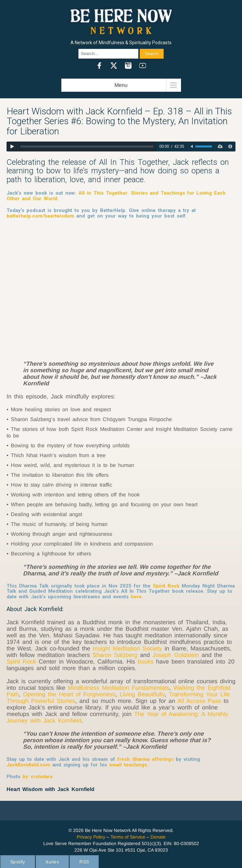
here (136, 597)
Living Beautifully (142, 694)
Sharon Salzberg (115, 655)
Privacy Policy (91, 837)
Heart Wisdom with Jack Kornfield (50, 789)
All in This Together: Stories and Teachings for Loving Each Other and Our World (116, 196)
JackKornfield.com (28, 765)
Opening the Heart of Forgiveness (69, 694)
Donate (158, 837)
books (146, 662)
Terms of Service (128, 837)
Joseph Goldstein (176, 655)
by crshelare (37, 777)
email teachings (128, 765)
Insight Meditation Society (129, 648)
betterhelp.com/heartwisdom (40, 216)
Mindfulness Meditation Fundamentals (119, 688)
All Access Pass (199, 701)
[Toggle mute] (192, 146)
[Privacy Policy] (230, 146)
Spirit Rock (166, 586)
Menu (121, 85)
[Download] (220, 146)
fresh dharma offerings (145, 759)
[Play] (12, 146)
